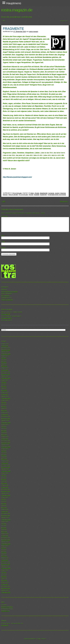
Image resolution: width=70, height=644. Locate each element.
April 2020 (4, 433)
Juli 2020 (4, 427)
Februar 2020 (5, 437)
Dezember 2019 (6, 441)
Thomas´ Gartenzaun (7, 300)
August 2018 (5, 473)
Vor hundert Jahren (6, 318)
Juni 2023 (4, 360)
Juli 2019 (4, 451)
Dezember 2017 (6, 489)
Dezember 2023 (6, 348)
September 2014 (6, 568)
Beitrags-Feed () (7, 607)
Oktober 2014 (5, 566)
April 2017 (4, 505)
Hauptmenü (14, 3)
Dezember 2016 (6, 514)
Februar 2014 (5, 582)
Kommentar (4, 216)
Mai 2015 (4, 552)
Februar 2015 (5, 558)
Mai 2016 (4, 528)
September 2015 (6, 544)
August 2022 (5, 380)
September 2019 (6, 447)
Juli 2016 (4, 524)
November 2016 (6, 516)
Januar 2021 (5, 415)
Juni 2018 (4, 477)
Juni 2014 (4, 574)
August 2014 (5, 570)
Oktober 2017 (5, 493)
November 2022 (6, 374)
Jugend (57, 193)
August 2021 (5, 400)
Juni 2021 (4, 404)
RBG (3, 21)
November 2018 (6, 467)
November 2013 (6, 588)
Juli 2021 (4, 402)
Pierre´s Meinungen (7, 294)
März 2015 (4, 556)
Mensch (5, 195)
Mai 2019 (4, 455)
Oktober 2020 (5, 421)
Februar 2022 (5, 392)
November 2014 (6, 564)
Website (3, 248)
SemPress (43, 639)
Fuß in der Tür (64, 21)
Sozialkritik (43, 195)
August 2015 (5, 546)
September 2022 (6, 378)
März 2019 (4, 459)
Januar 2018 (5, 487)
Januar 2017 (5, 512)
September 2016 (6, 520)
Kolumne (63, 193)
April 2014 (4, 578)
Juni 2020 (4, 429)
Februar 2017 (5, 510)
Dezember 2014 (6, 562)
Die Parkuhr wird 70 (7, 320)
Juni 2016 (4, 526)
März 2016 (4, 532)
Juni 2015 (4, 550)
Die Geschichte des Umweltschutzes (11, 316)
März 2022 (4, 390)
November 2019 (6, 443)
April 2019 (4, 457)
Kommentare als (7, 609)
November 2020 (6, 419)
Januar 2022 (5, 394)
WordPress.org (5, 611)
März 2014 (4, 580)
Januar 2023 (5, 370)
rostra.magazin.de (17, 10)
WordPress (33, 639)
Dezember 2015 (6, 538)
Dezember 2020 (6, 417)
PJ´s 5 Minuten (17, 193)
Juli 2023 (4, 358)
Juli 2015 (4, 548)
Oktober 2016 (5, 518)
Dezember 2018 (6, 465)
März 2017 (4, 508)
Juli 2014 (4, 572)
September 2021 (6, 398)
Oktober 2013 (5, 590)
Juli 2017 (4, 499)
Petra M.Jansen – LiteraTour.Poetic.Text (12, 623)
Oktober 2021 (5, 396)
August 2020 (5, 425)
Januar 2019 (5, 463)
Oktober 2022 (5, 376)
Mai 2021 (4, 406)
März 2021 (4, 411)
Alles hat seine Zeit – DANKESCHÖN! (12, 312)
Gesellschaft (44, 193)
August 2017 (5, 497)
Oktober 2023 (5, 352)
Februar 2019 (5, 461)
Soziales (37, 195)
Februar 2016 (5, 534)
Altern (32, 193)
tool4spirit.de (5, 625)
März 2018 (4, 483)
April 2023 (4, 364)
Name (3, 236)
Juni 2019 (4, 453)
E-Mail (3, 242)
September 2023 (6, 354)
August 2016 (5, 522)
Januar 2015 (5, 560)
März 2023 (4, 366)
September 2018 (6, 471)
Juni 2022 (4, 384)
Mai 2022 (4, 386)
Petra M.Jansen (13, 195)
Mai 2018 (4, 479)
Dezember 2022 (6, 372)
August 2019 (5, 449)
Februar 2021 (5, 413)
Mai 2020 (4, 431)
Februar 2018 (5, 485)
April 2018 (4, 481)
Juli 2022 (4, 382)
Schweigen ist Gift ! (7, 298)
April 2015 (4, 554)
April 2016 (4, 530)
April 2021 (4, 409)
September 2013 (6, 592)
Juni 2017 (4, 501)
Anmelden (4, 605)
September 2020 (6, 423)
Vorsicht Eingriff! (6, 314)
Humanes (51, 193)
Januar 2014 (5, 584)
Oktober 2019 (5, 445)
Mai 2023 (4, 362)
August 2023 (5, 356)
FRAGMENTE (13, 29)
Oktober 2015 (5, 542)
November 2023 (6, 350)
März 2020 (4, 435)
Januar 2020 (5, 439)
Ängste (37, 193)
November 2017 (6, 491)
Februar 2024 (5, 344)
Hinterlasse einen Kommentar (57, 195)
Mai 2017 (4, 503)
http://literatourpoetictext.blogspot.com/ (17, 177)
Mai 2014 (4, 576)
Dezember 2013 (6, 586)
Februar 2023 (5, 368)
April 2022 (4, 388)
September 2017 (6, 495)
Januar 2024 (5, 346)
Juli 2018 (4, 475)
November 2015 (6, 540)
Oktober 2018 (5, 469)
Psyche (31, 195)
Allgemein (4, 290)
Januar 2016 (5, 536)
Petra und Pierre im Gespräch (9, 292)
